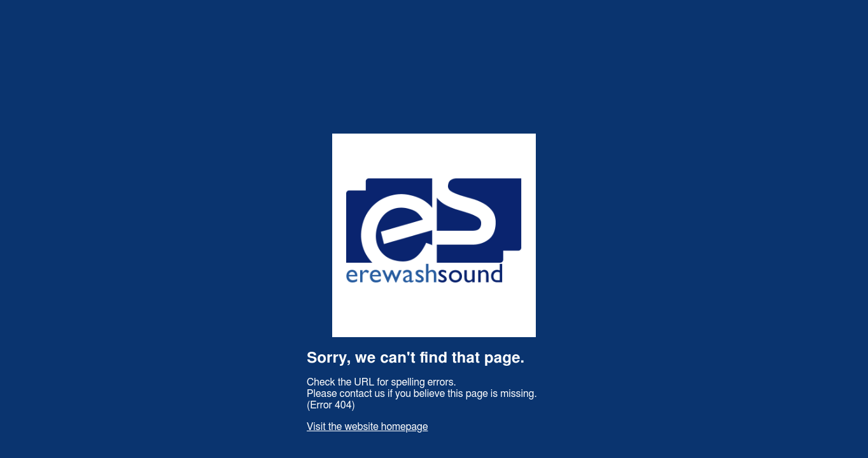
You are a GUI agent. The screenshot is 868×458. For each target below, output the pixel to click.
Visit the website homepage (367, 427)
